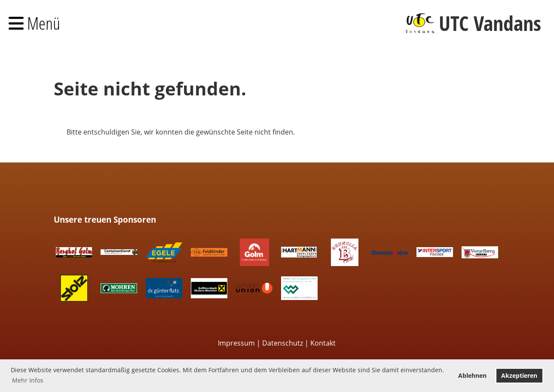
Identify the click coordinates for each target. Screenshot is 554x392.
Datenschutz (283, 343)
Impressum (236, 343)
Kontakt (323, 343)
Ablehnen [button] (472, 375)
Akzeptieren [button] (519, 375)
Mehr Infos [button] (28, 380)
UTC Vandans (490, 23)
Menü (34, 23)
